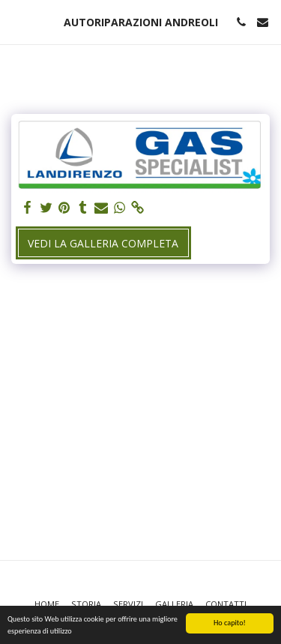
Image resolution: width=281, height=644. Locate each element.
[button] (16, 21)
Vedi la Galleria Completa (103, 243)
